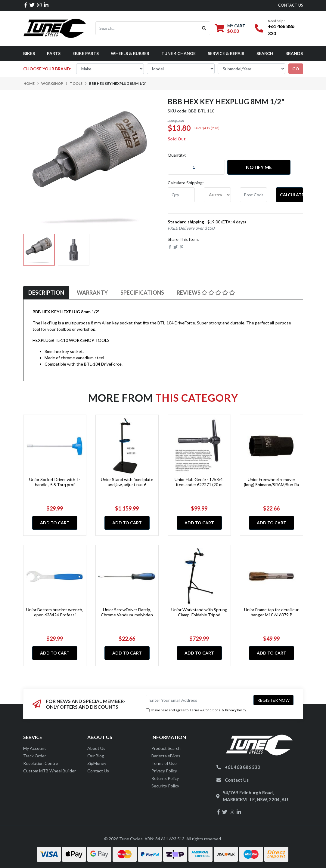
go (296, 69)
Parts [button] (54, 53)
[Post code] (253, 195)
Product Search (166, 748)
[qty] (181, 195)
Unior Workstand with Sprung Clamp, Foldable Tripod (199, 612)
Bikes (29, 53)
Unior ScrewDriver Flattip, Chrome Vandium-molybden (127, 612)
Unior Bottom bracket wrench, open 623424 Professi (55, 612)
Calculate (292, 195)
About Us (96, 748)
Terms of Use (164, 763)
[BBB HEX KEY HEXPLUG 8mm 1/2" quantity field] (196, 167)
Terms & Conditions (205, 710)
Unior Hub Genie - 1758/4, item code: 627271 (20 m (199, 482)
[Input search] (147, 28)
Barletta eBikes (166, 756)
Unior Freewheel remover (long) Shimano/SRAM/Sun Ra (271, 482)
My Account (35, 748)
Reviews (206, 293)
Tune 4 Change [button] (179, 53)
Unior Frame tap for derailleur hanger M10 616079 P (271, 612)
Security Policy (165, 786)
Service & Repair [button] (226, 53)
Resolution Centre (41, 763)
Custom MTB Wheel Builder (50, 771)
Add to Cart (55, 523)
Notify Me (259, 167)
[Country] (217, 195)
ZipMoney (97, 763)
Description (46, 293)
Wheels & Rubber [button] (130, 53)
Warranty (92, 293)
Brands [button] (294, 53)
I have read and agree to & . (196, 710)
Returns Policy (165, 778)
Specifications (142, 293)
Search (265, 53)
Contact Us (98, 771)
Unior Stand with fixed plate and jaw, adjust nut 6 (127, 482)
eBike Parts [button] (86, 53)
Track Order (35, 756)
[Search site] (204, 28)
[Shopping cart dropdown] (230, 28)
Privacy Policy (236, 710)
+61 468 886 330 (242, 767)
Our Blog (96, 756)
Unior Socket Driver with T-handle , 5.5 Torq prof (55, 482)
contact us (291, 5)
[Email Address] (199, 700)
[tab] (46, 293)
